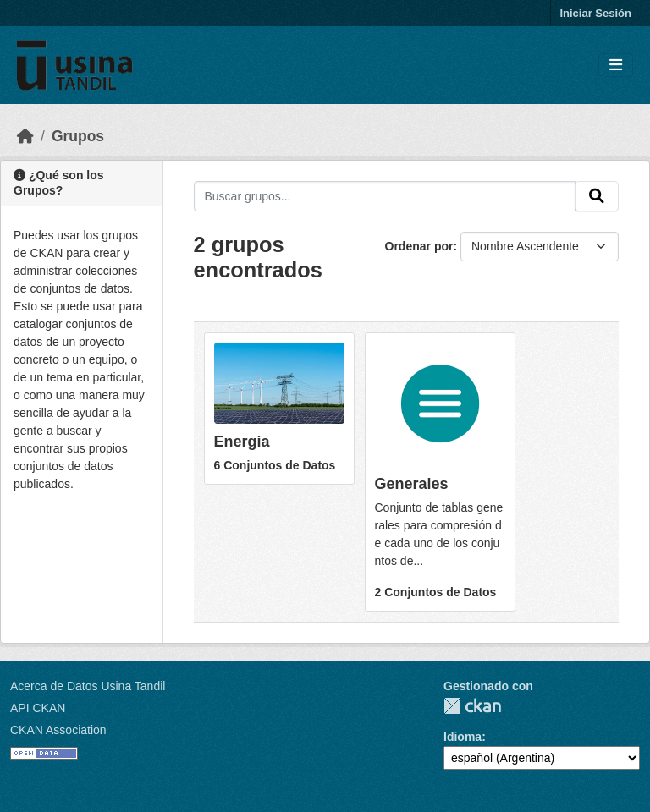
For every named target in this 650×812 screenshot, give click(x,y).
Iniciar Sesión (595, 13)
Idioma (463, 737)
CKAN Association (58, 730)
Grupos (78, 136)
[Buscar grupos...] (385, 196)
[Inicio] (25, 136)
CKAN (472, 706)
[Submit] (597, 196)
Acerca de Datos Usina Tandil (88, 686)
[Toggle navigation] (616, 66)
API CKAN (38, 708)
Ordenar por (419, 246)
